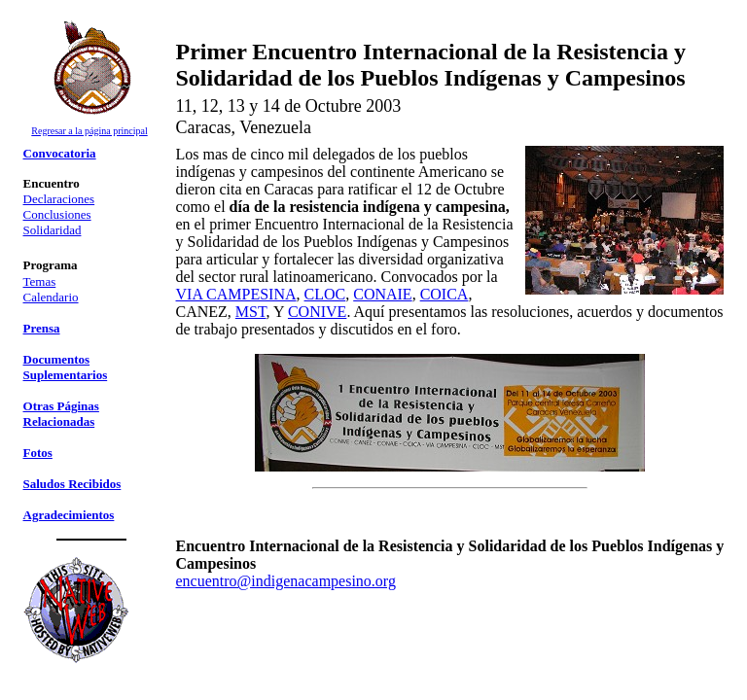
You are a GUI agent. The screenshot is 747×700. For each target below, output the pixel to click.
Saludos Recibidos (72, 484)
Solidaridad (53, 230)
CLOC (325, 294)
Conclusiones (57, 214)
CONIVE (317, 312)
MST (251, 312)
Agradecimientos (69, 515)
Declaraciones (59, 199)
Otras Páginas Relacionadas (61, 414)
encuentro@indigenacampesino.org (286, 581)
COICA (445, 294)
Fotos (38, 453)
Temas (40, 281)
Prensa (42, 328)
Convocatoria (60, 153)
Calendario (51, 297)
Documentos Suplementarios (66, 367)
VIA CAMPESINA (236, 294)
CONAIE (382, 294)
